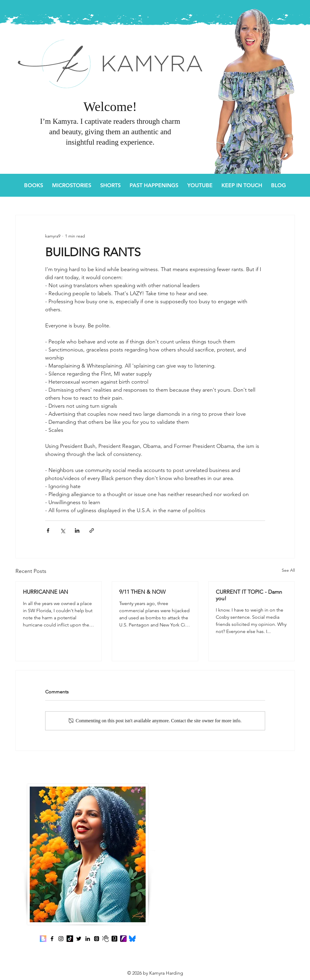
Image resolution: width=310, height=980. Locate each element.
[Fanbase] (123, 939)
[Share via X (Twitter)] (63, 530)
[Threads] (97, 939)
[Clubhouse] (106, 939)
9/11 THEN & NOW (143, 592)
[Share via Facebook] (48, 530)
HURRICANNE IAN (46, 592)
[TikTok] (70, 939)
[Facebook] (52, 939)
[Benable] (43, 939)
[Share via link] (92, 530)
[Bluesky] (132, 939)
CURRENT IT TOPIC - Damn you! (249, 595)
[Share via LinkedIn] (77, 530)
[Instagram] (61, 939)
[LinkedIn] (88, 939)
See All (288, 570)
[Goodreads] (114, 939)
